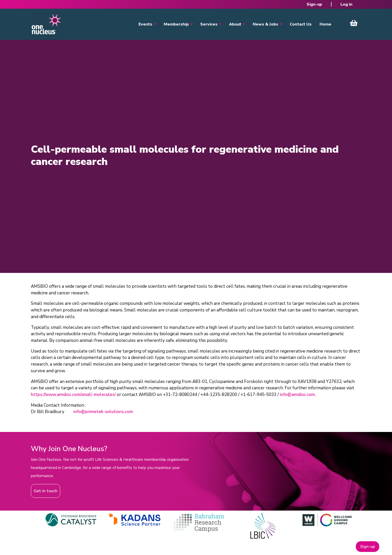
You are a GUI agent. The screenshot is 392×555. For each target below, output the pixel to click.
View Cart (354, 23)
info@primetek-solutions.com (103, 412)
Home (325, 24)
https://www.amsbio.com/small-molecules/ (73, 395)
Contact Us (301, 24)
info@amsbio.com (297, 395)
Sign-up (314, 4)
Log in (346, 4)
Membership (176, 24)
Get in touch (46, 491)
